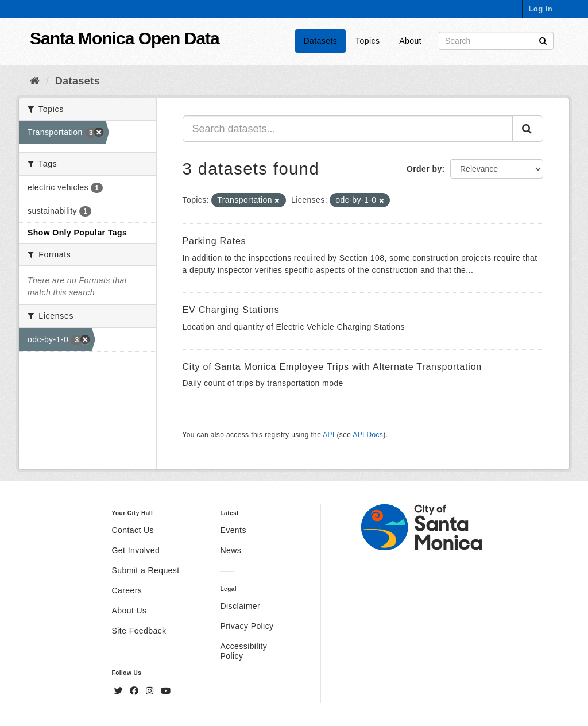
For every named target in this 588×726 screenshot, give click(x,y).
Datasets (321, 41)
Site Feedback (139, 631)
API (328, 435)
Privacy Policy (247, 626)
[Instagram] (151, 691)
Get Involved (136, 550)
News (231, 550)
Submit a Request (146, 570)
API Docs (368, 435)
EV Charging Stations (231, 310)
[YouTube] (166, 691)
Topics (367, 41)
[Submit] (543, 40)
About (410, 41)
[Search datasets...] (348, 129)
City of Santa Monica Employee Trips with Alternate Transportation (332, 367)
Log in (540, 9)
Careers (127, 590)
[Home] (35, 81)
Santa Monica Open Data (125, 38)
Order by (424, 169)
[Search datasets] (496, 41)
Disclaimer (240, 606)
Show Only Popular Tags (77, 233)
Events (233, 530)
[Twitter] (120, 691)
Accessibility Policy (243, 651)
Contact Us (133, 530)
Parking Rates (214, 241)
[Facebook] (136, 691)
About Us (129, 611)
